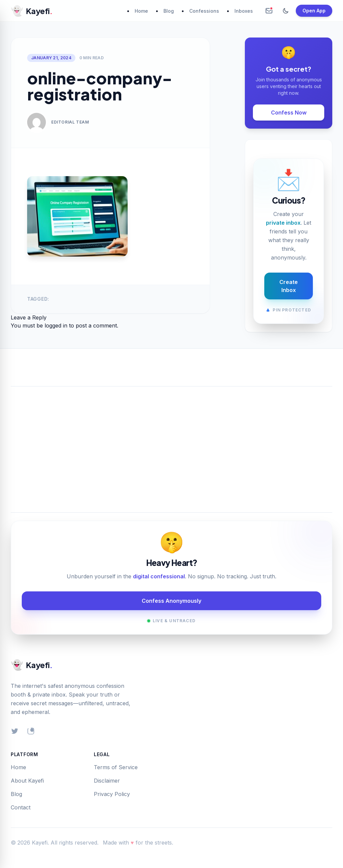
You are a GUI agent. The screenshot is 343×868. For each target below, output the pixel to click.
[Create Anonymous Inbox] (269, 11)
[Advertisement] (171, 441)
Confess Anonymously (171, 601)
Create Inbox (289, 286)
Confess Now (289, 113)
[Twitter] (15, 731)
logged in (56, 325)
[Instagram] (31, 731)
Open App (314, 11)
